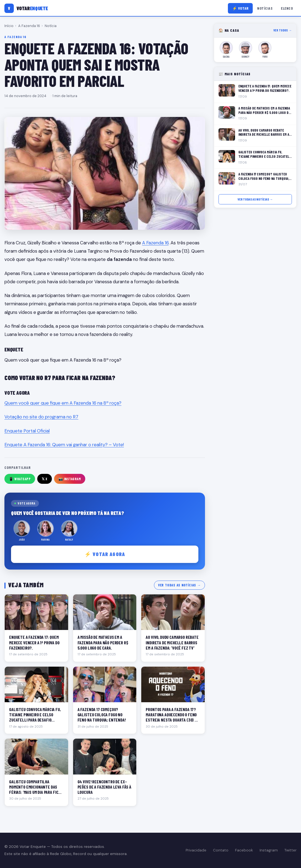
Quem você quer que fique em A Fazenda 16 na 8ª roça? (63, 403)
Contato (221, 850)
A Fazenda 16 (29, 26)
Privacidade (196, 850)
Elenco (287, 8)
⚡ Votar (240, 8)
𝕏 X (45, 479)
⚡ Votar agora (105, 554)
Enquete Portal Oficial (27, 431)
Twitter (291, 850)
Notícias (265, 8)
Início (9, 26)
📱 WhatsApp (20, 479)
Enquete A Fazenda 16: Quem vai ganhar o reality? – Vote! (64, 445)
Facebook (244, 850)
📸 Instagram (70, 479)
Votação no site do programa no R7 (41, 417)
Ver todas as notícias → (179, 585)
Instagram (269, 850)
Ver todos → (283, 30)
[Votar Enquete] (26, 8)
